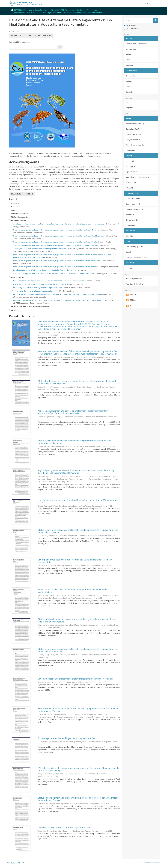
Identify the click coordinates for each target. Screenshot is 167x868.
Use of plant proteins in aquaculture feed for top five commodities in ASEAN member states (78, 501)
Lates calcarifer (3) (133, 199)
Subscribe (156, 863)
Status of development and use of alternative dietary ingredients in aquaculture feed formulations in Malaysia (56, 230)
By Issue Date (16, 36)
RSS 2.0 (131, 300)
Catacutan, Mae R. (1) (134, 129)
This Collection (131, 29)
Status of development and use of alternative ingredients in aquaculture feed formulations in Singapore (54, 273)
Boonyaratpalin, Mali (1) (135, 124)
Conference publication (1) (136, 257)
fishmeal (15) (131, 182)
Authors (28, 36)
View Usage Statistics (134, 279)
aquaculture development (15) (138, 177)
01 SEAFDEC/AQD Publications (63, 10)
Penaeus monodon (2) (134, 209)
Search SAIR (130, 25)
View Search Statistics (134, 284)
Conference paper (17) (135, 247)
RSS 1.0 (131, 295)
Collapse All (16, 194)
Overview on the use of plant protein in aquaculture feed (35, 291)
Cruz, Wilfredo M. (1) (134, 140)
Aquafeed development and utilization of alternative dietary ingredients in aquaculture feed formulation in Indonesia (59, 224)
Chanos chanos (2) (133, 204)
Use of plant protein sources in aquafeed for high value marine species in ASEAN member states (75, 561)
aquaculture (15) (132, 172)
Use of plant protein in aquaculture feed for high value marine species (41, 284)
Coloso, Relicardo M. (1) (135, 134)
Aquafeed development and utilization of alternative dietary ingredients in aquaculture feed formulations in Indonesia (73, 412)
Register (129, 108)
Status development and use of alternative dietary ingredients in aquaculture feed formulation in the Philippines (77, 382)
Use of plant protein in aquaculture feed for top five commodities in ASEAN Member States (49, 281)
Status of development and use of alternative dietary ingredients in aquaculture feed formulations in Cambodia (57, 261)
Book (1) (129, 252)
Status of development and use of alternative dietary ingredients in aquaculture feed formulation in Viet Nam (56, 245)
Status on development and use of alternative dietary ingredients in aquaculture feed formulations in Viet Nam (78, 710)
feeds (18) (130, 161)
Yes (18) (129, 268)
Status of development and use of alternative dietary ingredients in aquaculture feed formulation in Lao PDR (78, 531)
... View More (131, 150)
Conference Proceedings (87, 10)
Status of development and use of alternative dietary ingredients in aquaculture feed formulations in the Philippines (59, 236)
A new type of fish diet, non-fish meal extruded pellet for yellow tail (40, 249)
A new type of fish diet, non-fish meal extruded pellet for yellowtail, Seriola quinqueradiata (73, 591)
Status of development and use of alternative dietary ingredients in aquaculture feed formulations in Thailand (56, 242)
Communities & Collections (136, 44)
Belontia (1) (130, 215)
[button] (144, 3)
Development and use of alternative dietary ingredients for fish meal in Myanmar (45, 270)
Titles (37, 36)
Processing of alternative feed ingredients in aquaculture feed (38, 288)
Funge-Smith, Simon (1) (135, 145)
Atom (130, 306)
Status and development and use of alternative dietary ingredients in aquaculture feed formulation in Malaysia (76, 620)
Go (60, 47)
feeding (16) (130, 166)
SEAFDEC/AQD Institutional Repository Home (31, 10)
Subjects (47, 36)
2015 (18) (129, 236)
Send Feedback (145, 863)
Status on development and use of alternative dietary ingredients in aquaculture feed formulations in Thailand (78, 799)
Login (128, 102)
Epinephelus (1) (132, 220)
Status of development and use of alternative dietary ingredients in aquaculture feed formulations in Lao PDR (56, 267)
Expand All (29, 194)
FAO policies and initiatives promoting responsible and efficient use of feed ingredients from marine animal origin (57, 294)
